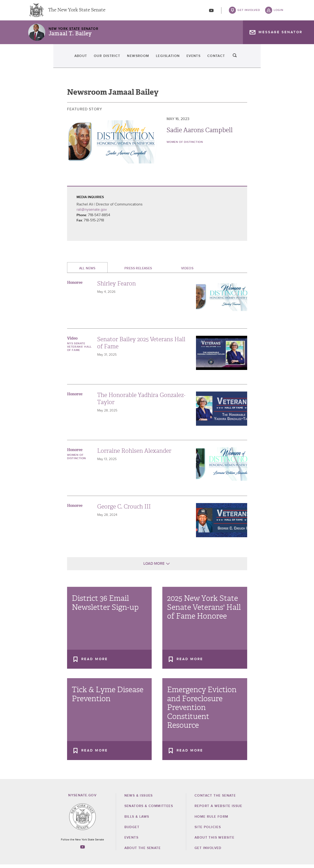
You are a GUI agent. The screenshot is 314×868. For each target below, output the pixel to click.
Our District (79, 59)
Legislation (171, 59)
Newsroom (126, 59)
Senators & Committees (149, 809)
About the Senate (143, 851)
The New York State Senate (77, 12)
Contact (251, 59)
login (279, 12)
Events (213, 59)
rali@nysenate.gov (92, 213)
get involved (249, 12)
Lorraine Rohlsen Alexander (134, 454)
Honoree (75, 286)
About (37, 59)
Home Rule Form (212, 820)
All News (87, 272)
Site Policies (208, 830)
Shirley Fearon (116, 287)
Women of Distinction (185, 145)
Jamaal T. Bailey (70, 37)
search (279, 59)
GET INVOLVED (208, 851)
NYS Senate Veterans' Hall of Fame (79, 350)
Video (72, 342)
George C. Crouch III (124, 510)
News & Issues (139, 799)
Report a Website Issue (218, 809)
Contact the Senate (215, 799)
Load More (154, 567)
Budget (132, 830)
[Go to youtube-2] (211, 12)
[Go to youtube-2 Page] (82, 850)
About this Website (214, 841)
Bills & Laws (137, 820)
